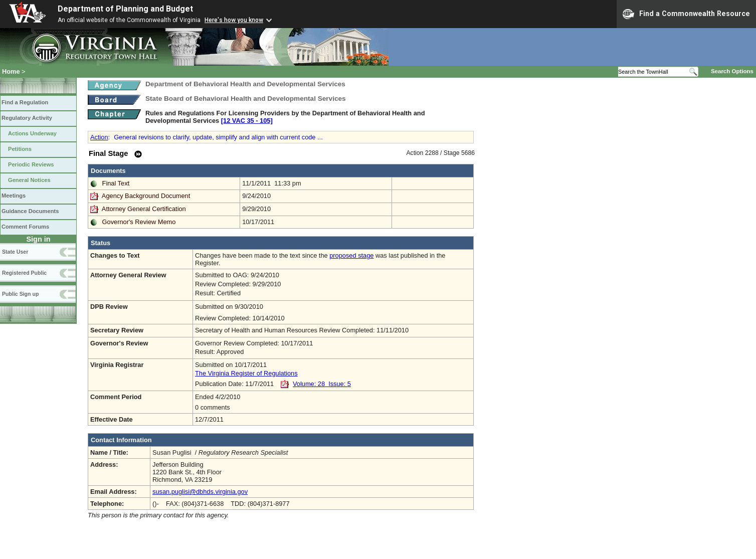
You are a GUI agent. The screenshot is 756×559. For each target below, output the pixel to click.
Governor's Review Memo (139, 222)
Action (99, 137)
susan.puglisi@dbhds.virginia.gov (200, 492)
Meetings (14, 196)
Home (11, 71)
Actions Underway (32, 133)
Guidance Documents (30, 211)
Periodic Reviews (31, 164)
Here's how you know (234, 20)
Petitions (20, 149)
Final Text (116, 183)
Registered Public (24, 273)
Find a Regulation (25, 102)
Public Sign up (20, 294)
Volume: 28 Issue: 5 (322, 384)
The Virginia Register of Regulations (246, 373)
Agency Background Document (146, 196)
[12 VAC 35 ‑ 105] (247, 121)
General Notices (29, 180)
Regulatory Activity (27, 118)
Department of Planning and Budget (125, 9)
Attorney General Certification (144, 209)
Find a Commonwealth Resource (686, 14)
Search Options (732, 71)
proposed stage (351, 255)
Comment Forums (25, 227)
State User (15, 252)
